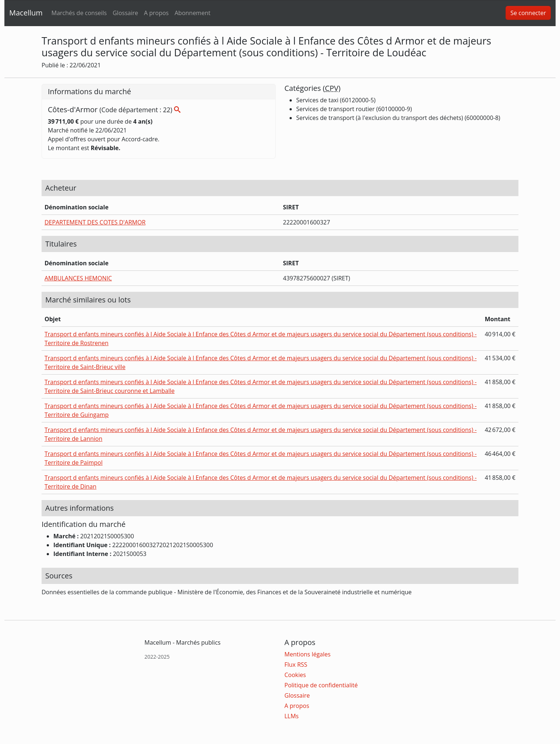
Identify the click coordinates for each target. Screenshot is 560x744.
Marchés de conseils (79, 13)
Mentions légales (307, 654)
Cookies (295, 675)
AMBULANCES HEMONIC (78, 278)
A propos (156, 13)
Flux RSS (296, 665)
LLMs (292, 716)
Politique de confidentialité (321, 685)
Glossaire (125, 13)
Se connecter (528, 13)
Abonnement (192, 13)
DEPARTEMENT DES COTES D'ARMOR (95, 222)
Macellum (26, 13)
